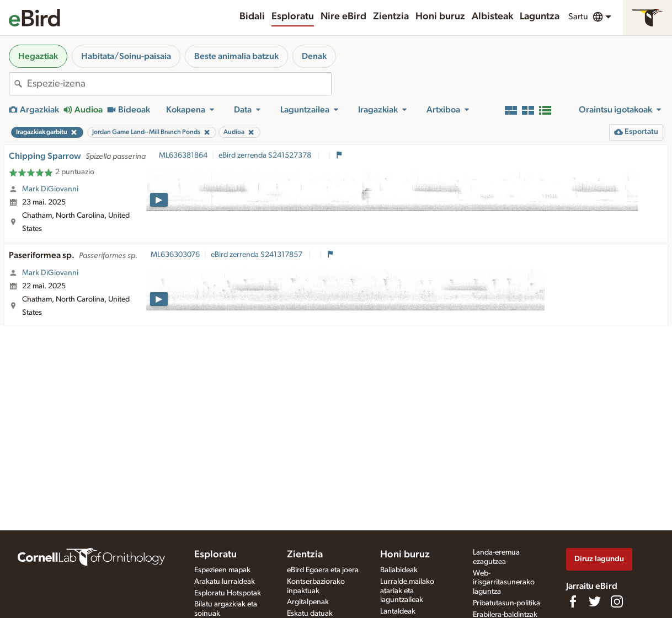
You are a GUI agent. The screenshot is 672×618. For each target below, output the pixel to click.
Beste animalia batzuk (236, 56)
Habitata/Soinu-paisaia (126, 56)
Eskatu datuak (310, 614)
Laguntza (540, 17)
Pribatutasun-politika (506, 603)
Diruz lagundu (599, 559)
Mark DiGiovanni (50, 189)
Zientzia (391, 17)
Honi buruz (440, 17)
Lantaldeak (398, 611)
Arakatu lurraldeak (225, 582)
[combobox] (179, 84)
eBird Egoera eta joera (323, 570)
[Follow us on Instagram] (617, 601)
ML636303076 (175, 255)
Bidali (252, 17)
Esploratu (293, 17)
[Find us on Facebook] (573, 601)
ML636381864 (183, 155)
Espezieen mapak (222, 570)
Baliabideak (399, 570)
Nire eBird (343, 17)
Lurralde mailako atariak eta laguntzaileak (407, 591)
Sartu (578, 17)
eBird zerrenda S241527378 (266, 155)
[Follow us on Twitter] (595, 601)
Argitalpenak (308, 602)
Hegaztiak (38, 56)
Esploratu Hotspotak (228, 593)
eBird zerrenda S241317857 (257, 255)
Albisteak (492, 17)
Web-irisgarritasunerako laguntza (504, 583)
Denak (314, 56)
